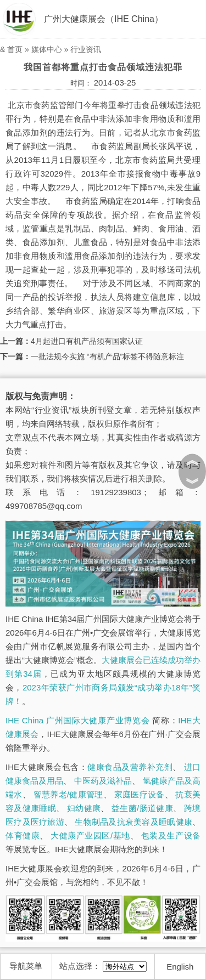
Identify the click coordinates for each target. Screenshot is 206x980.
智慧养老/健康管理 (68, 794)
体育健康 (23, 835)
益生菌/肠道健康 (142, 808)
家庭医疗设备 (140, 794)
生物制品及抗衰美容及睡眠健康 (133, 822)
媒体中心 (47, 49)
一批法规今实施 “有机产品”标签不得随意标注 (107, 356)
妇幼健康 (84, 808)
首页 (15, 49)
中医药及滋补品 (103, 781)
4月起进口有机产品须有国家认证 (87, 341)
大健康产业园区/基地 (90, 835)
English (180, 967)
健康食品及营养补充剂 (130, 767)
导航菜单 (26, 966)
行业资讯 (86, 49)
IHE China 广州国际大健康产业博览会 (77, 720)
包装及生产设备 (171, 835)
